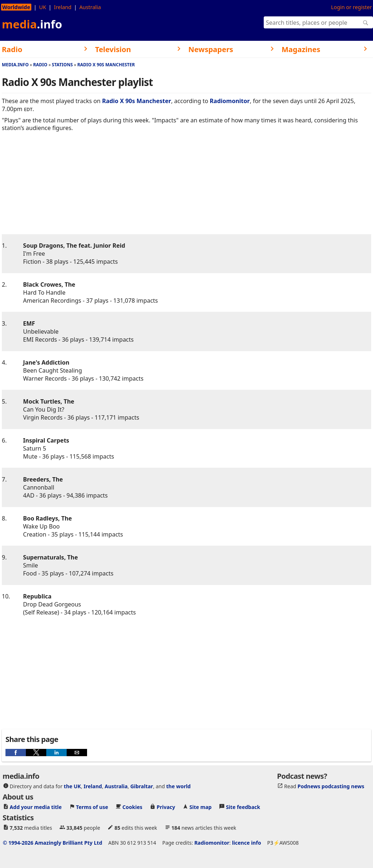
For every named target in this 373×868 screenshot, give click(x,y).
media (32, 24)
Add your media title (36, 807)
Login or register (352, 7)
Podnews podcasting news (331, 786)
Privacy (166, 807)
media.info (15, 65)
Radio (40, 65)
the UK (72, 786)
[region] (186, 189)
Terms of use (92, 807)
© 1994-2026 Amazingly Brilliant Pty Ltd (53, 843)
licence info (247, 843)
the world (178, 786)
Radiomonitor (230, 101)
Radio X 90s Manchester (106, 65)
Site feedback (243, 807)
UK (42, 7)
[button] (16, 753)
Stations (62, 65)
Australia (90, 7)
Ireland (63, 7)
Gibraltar (142, 786)
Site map (201, 807)
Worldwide (16, 7)
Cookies (132, 807)
